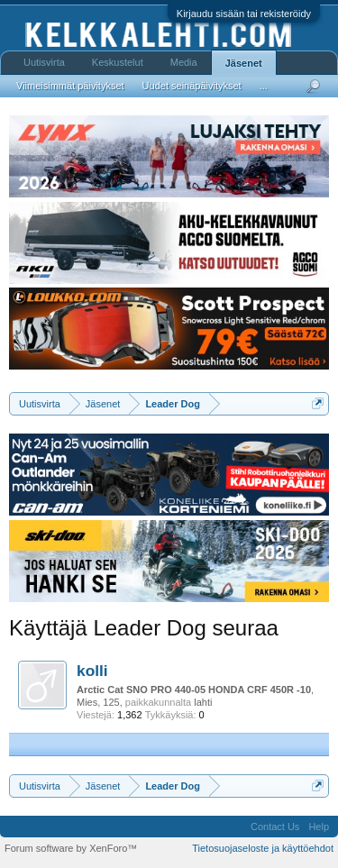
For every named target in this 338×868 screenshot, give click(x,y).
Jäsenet (244, 63)
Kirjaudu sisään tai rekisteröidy (244, 14)
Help (319, 827)
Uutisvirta (44, 62)
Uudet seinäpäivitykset (192, 86)
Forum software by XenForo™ (71, 848)
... (264, 86)
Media (184, 62)
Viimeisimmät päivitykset (70, 86)
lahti (203, 702)
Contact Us (275, 827)
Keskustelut (118, 62)
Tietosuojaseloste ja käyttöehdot (263, 848)
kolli (92, 671)
